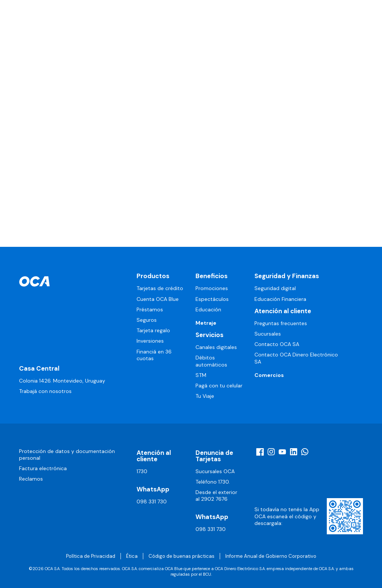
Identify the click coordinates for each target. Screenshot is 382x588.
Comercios (269, 375)
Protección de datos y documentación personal (67, 455)
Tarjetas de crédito (160, 288)
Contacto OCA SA (277, 344)
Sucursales (268, 334)
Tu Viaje (205, 396)
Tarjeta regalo (153, 330)
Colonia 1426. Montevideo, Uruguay (62, 381)
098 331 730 (152, 501)
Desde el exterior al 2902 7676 (216, 496)
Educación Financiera (280, 299)
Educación (208, 309)
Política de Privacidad (91, 556)
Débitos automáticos (211, 361)
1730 (142, 471)
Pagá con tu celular (219, 386)
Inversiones (150, 341)
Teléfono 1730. (213, 482)
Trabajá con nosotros (45, 391)
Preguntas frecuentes (281, 323)
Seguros (147, 320)
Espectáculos (212, 299)
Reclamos (31, 479)
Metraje (206, 323)
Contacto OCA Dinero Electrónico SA (296, 358)
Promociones (212, 288)
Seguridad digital (275, 288)
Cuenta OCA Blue (158, 299)
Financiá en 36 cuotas (154, 355)
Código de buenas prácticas (181, 556)
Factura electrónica (43, 468)
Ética (132, 556)
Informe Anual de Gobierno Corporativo (271, 556)
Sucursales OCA (215, 471)
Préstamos (150, 309)
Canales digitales (216, 347)
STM (201, 375)
